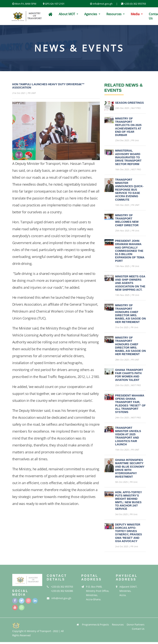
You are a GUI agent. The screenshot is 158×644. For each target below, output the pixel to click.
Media (136, 14)
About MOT (67, 14)
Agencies (91, 14)
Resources (114, 14)
